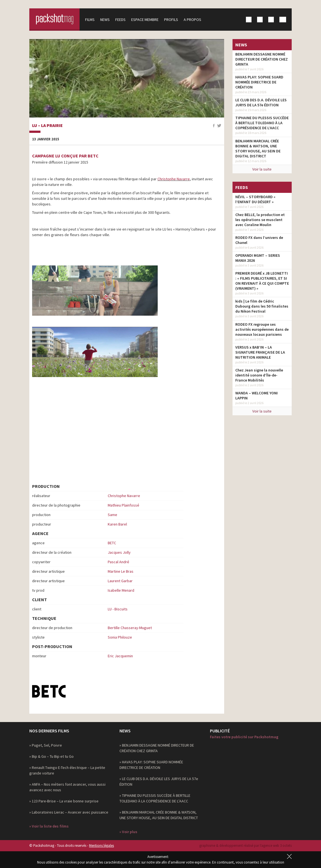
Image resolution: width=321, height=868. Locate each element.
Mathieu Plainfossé (124, 505)
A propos (192, 20)
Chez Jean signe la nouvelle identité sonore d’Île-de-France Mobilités (259, 375)
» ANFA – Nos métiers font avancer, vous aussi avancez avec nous (67, 787)
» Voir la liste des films (49, 826)
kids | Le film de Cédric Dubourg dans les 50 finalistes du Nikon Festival (262, 306)
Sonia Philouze (120, 637)
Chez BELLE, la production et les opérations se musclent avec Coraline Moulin (260, 220)
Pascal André (118, 562)
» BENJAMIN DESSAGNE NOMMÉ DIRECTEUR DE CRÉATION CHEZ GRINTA (157, 748)
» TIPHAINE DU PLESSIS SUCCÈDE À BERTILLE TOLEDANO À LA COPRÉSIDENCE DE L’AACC (155, 798)
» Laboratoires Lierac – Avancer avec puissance (69, 812)
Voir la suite (262, 169)
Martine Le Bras (121, 571)
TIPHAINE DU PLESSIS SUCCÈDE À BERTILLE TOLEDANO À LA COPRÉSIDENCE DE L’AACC (262, 123)
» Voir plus (128, 832)
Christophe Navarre (174, 179)
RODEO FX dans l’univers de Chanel (259, 240)
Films (90, 20)
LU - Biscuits (118, 609)
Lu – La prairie (47, 126)
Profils (171, 20)
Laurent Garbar (120, 581)
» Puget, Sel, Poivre (46, 745)
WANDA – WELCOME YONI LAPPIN (257, 395)
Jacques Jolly (119, 552)
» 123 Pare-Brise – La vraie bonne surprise (64, 801)
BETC (112, 543)
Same (112, 515)
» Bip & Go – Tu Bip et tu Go (51, 756)
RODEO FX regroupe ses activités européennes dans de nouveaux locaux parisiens (262, 329)
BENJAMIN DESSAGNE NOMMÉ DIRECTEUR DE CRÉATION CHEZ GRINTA (262, 59)
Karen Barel (117, 524)
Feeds (120, 20)
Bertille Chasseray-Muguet (130, 628)
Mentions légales (101, 846)
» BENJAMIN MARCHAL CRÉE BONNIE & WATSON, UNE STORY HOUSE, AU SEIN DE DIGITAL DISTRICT (159, 815)
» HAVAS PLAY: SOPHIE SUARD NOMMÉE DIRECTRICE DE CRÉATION (151, 765)
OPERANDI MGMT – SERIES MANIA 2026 (258, 258)
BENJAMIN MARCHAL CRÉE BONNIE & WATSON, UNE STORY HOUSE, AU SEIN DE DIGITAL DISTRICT (258, 148)
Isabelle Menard (121, 590)
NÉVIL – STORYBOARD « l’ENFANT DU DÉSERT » (255, 199)
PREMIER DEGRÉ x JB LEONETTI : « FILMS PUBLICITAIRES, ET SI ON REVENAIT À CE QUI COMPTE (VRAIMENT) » (262, 281)
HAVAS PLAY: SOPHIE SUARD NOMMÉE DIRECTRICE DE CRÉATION (259, 82)
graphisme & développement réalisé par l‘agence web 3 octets (245, 846)
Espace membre (145, 20)
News (105, 20)
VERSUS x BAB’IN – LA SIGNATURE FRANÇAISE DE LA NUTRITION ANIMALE (260, 352)
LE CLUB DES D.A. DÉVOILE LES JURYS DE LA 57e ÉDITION (261, 102)
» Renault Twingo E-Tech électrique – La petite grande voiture (67, 770)
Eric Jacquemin (120, 656)
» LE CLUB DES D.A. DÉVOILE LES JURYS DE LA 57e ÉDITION (159, 781)
